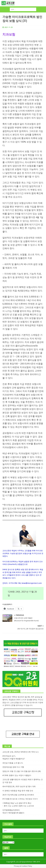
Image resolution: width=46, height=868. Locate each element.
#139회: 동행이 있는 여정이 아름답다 (17, 775)
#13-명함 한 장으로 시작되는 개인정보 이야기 (20, 799)
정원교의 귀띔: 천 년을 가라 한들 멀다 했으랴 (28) (22, 771)
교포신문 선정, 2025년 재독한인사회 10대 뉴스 (21, 752)
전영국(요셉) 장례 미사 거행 (13, 767)
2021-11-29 (8, 27)
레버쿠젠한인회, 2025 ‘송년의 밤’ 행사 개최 (19, 786)
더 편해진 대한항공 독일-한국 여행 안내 (18, 791)
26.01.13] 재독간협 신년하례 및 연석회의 (18, 795)
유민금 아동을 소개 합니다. (13, 763)
